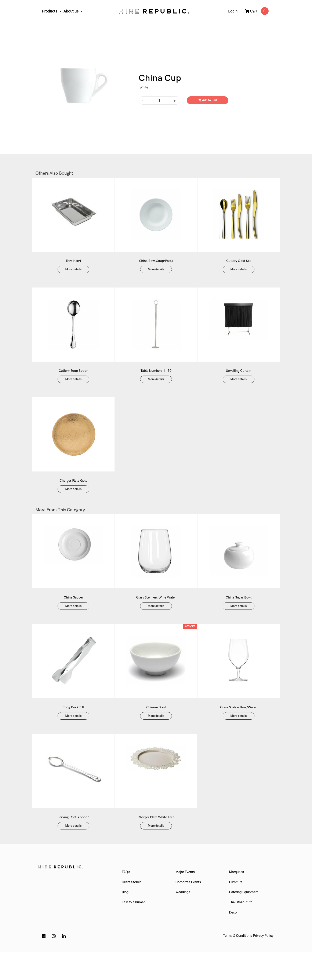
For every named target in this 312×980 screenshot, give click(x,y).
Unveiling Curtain (239, 379)
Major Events (186, 897)
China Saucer (73, 614)
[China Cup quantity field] (159, 100)
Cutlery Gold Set (238, 265)
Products (50, 11)
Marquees (237, 897)
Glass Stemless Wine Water (156, 614)
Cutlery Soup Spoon (73, 379)
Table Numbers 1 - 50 (156, 379)
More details (74, 274)
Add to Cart (208, 100)
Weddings (183, 918)
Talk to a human (134, 929)
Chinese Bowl (156, 729)
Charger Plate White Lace (156, 842)
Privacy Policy (263, 964)
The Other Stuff (241, 929)
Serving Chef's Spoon (73, 842)
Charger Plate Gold (73, 493)
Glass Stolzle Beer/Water (239, 729)
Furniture (236, 908)
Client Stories (132, 908)
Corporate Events (189, 908)
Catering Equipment (244, 918)
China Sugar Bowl (238, 614)
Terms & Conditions (237, 964)
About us (72, 11)
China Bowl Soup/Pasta (156, 265)
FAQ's (126, 897)
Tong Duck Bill (74, 729)
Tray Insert (73, 265)
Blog (126, 918)
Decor (234, 940)
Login (233, 11)
